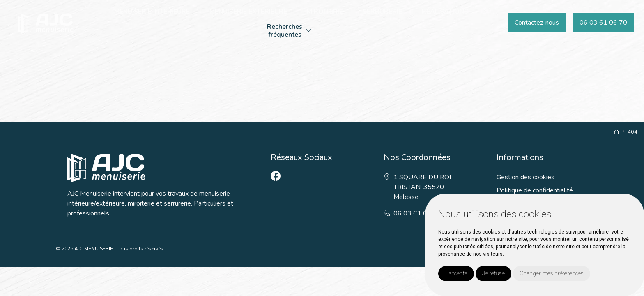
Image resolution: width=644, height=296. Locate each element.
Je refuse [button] (493, 273)
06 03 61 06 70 (603, 23)
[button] (309, 31)
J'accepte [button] (456, 273)
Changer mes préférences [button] (552, 273)
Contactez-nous (537, 23)
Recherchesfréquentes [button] (285, 31)
